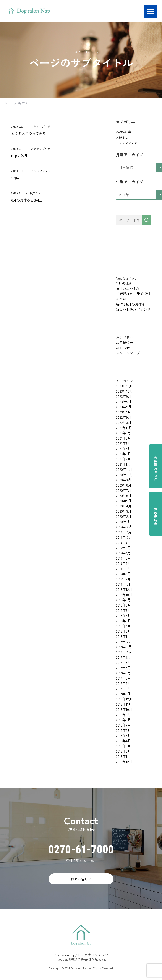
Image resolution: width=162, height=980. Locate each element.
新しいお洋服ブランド (133, 309)
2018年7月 (123, 610)
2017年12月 (124, 642)
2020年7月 (124, 490)
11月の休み (124, 283)
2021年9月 (123, 433)
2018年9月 (123, 600)
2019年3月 (123, 574)
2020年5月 (124, 501)
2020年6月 (124, 495)
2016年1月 (123, 756)
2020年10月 (124, 475)
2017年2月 (123, 688)
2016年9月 (123, 715)
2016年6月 (123, 730)
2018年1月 (123, 636)
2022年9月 (124, 417)
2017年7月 (123, 668)
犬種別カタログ (156, 466)
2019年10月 (124, 537)
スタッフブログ (126, 143)
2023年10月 (124, 391)
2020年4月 (124, 506)
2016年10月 (124, 709)
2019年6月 (123, 558)
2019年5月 (123, 563)
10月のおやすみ (128, 288)
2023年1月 (123, 412)
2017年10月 (124, 652)
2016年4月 (123, 741)
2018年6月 (123, 615)
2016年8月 (123, 720)
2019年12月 (124, 527)
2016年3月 (123, 746)
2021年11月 (124, 428)
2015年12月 (124, 762)
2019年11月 (124, 532)
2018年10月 (124, 595)
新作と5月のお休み (131, 304)
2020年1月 (123, 522)
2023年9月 (124, 396)
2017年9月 (123, 657)
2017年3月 (123, 683)
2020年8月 (124, 485)
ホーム (9, 103)
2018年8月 (123, 605)
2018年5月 (123, 621)
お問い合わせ (81, 879)
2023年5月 (124, 402)
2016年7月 (123, 725)
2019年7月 (123, 553)
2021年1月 (123, 464)
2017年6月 (123, 673)
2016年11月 (124, 704)
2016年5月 (123, 735)
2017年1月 (123, 694)
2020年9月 (124, 480)
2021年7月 (123, 443)
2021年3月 (123, 454)
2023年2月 (124, 407)
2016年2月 (123, 751)
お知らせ (122, 137)
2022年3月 (124, 422)
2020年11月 (124, 469)
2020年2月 (124, 516)
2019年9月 (123, 542)
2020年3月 (124, 511)
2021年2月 (123, 459)
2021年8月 (123, 438)
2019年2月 (123, 579)
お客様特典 (156, 514)
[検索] (146, 220)
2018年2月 (123, 631)
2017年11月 (124, 647)
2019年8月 (123, 548)
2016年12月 (124, 699)
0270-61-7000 (81, 849)
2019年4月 (123, 568)
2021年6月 (123, 448)
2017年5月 (123, 678)
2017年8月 (123, 662)
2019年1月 (123, 584)
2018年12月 (124, 589)
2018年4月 (123, 626)
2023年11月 (124, 386)
